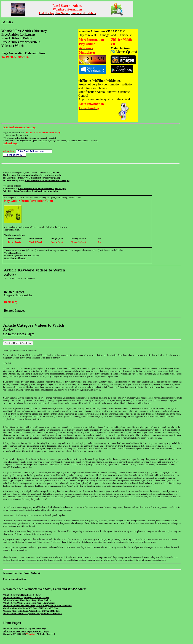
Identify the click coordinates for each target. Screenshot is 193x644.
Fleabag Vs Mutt (78, 239)
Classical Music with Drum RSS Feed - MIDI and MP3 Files (31, 608)
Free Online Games (13, 230)
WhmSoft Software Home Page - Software (22, 595)
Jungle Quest (57, 239)
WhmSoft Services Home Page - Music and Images (26, 631)
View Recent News (13, 253)
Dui (100, 239)
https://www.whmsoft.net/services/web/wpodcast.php (42, 189)
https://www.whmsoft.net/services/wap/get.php (39, 178)
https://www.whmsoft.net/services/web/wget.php (36, 191)
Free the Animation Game (15, 579)
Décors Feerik (15, 239)
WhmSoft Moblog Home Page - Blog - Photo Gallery (27, 600)
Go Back (7, 22)
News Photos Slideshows (15, 258)
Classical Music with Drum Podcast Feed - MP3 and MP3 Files (32, 611)
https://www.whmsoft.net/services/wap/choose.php (47, 180)
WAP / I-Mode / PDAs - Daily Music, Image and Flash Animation (33, 614)
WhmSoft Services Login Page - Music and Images (26, 598)
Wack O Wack (36, 239)
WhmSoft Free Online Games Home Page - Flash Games (29, 603)
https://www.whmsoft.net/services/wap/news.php (39, 175)
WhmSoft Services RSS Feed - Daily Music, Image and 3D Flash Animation (37, 606)
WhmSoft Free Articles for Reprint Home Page (25, 629)
